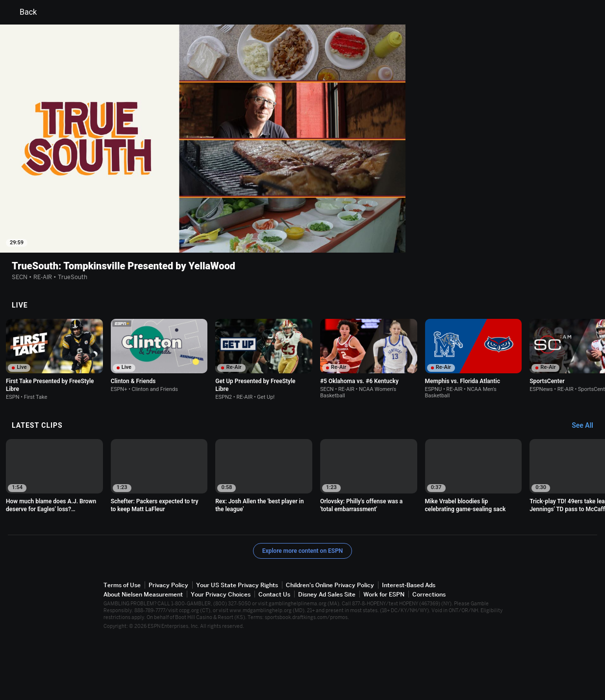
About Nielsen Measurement (143, 656)
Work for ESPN (384, 656)
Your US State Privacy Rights (237, 646)
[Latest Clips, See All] (587, 487)
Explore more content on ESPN (303, 612)
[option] (54, 421)
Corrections (429, 656)
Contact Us (274, 656)
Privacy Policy (168, 646)
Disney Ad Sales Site (327, 656)
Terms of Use (122, 646)
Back (22, 12)
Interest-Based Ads (409, 646)
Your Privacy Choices (221, 656)
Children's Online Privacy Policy (330, 646)
